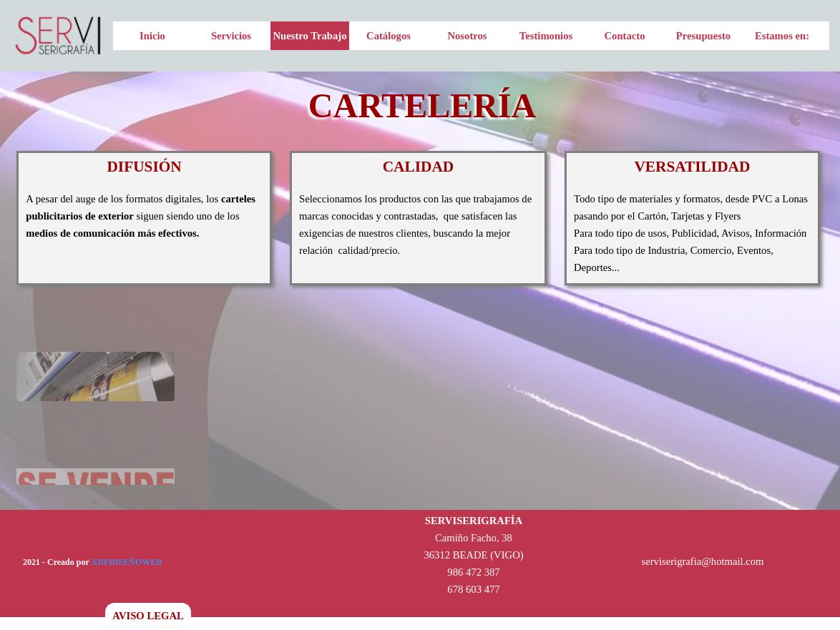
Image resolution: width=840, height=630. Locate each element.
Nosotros (467, 36)
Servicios (231, 36)
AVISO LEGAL (148, 616)
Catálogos (389, 36)
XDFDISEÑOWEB (127, 562)
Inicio (152, 36)
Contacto (625, 36)
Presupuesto (703, 36)
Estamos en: (782, 36)
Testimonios (546, 36)
